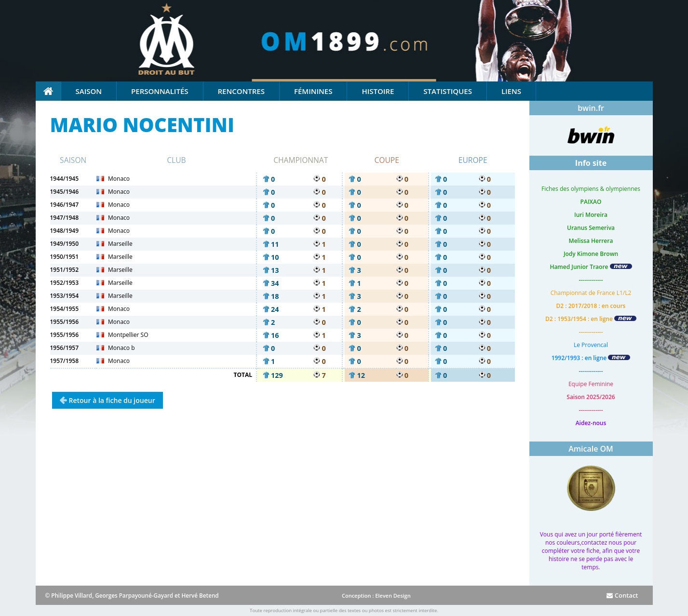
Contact (622, 595)
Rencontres (241, 91)
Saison (89, 91)
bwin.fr (591, 108)
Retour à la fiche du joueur (112, 400)
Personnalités (160, 91)
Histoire (378, 91)
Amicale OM (591, 449)
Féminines (313, 91)
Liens (511, 91)
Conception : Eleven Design (376, 596)
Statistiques (448, 91)
